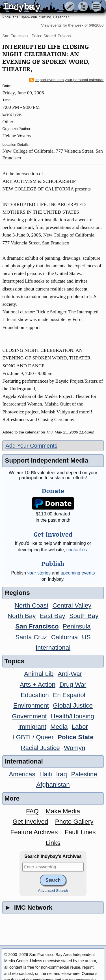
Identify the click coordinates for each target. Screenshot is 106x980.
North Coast (32, 605)
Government (29, 716)
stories (39, 573)
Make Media (63, 811)
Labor (80, 727)
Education (35, 695)
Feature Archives (34, 832)
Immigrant (32, 727)
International (53, 648)
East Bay (53, 616)
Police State (76, 737)
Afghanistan (53, 785)
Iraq (61, 774)
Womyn (74, 748)
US (86, 637)
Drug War (73, 685)
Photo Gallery (74, 822)
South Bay (84, 616)
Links (53, 843)
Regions (17, 593)
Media (59, 727)
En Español (69, 695)
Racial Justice (40, 748)
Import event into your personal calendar (66, 80)
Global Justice (73, 705)
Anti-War (70, 674)
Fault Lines (80, 832)
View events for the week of (72, 25)
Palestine (84, 774)
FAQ (32, 811)
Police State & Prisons (51, 36)
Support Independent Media (46, 460)
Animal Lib (39, 674)
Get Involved (31, 822)
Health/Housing (73, 716)
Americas (22, 774)
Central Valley (72, 605)
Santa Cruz (31, 637)
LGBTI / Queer (33, 737)
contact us (77, 550)
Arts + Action (38, 685)
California (65, 637)
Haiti (46, 774)
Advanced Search (53, 891)
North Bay (22, 616)
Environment (31, 705)
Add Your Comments (31, 446)
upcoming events (78, 573)
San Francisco (15, 36)
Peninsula (77, 626)
